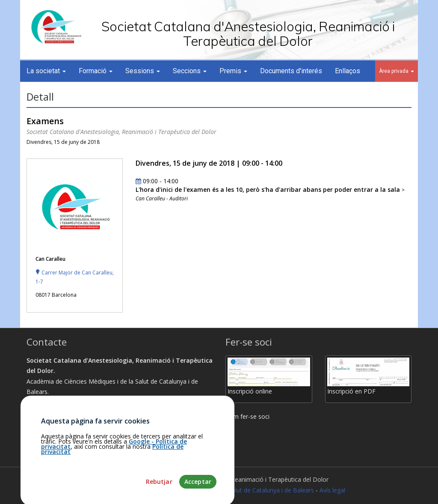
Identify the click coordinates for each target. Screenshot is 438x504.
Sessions (143, 71)
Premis (233, 71)
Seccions (190, 71)
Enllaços (348, 71)
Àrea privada (397, 71)
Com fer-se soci (247, 416)
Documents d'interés (291, 71)
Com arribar (47, 423)
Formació (96, 71)
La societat (46, 71)
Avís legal (332, 490)
